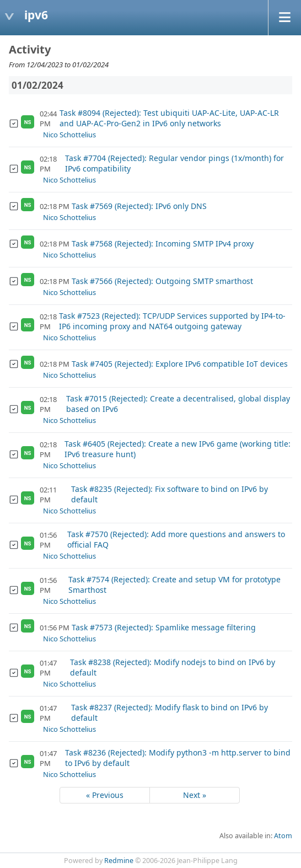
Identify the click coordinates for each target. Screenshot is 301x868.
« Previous (105, 795)
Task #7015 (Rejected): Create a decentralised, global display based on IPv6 (178, 404)
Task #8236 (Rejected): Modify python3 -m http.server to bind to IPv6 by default (178, 758)
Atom (283, 836)
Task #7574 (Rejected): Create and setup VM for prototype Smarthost (174, 585)
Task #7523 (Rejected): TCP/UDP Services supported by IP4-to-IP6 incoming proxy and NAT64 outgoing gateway (172, 321)
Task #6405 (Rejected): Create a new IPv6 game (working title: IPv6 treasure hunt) (178, 449)
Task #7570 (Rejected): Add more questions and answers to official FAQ (176, 539)
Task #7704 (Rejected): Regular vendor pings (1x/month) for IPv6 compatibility (174, 163)
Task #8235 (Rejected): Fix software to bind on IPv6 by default (170, 494)
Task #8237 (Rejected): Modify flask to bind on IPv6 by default (170, 712)
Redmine (119, 861)
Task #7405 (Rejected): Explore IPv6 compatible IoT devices (180, 364)
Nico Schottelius (69, 135)
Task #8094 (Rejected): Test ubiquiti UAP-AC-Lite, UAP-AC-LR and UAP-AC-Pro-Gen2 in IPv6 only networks (169, 118)
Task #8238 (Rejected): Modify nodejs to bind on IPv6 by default (173, 667)
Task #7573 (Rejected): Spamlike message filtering (164, 627)
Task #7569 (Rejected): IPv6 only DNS (139, 206)
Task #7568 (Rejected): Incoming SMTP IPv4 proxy (163, 243)
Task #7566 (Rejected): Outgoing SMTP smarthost (162, 281)
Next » (195, 795)
